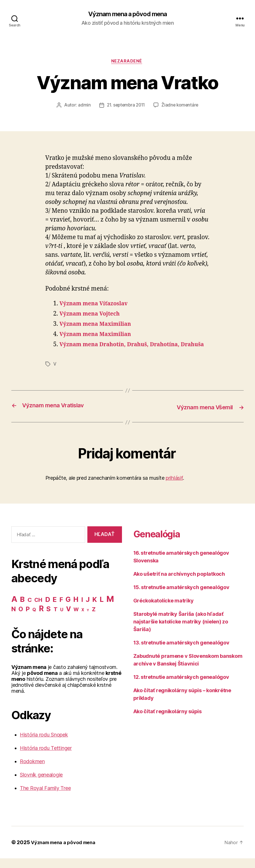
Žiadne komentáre (181, 107)
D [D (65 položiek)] (48, 609)
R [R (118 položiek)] (41, 618)
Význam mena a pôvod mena (127, 14)
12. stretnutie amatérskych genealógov (181, 686)
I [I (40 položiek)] (82, 609)
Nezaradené (128, 62)
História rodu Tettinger (46, 758)
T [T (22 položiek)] (56, 619)
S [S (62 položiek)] (49, 618)
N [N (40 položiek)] (14, 619)
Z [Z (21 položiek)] (94, 619)
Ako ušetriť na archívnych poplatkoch (179, 583)
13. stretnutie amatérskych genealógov (181, 652)
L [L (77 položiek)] (102, 609)
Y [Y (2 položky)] (88, 620)
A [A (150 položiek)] (14, 609)
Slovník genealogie (41, 784)
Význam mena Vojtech (93, 315)
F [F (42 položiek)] (61, 609)
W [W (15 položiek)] (76, 619)
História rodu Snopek (44, 744)
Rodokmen (32, 771)
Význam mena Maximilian (99, 326)
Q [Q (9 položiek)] (34, 619)
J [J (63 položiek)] (88, 609)
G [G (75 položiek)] (68, 609)
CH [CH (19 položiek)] (38, 610)
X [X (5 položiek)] (83, 619)
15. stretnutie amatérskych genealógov (181, 597)
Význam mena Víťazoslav (97, 305)
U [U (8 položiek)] (62, 619)
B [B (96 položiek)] (22, 609)
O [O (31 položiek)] (21, 619)
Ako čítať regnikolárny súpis (167, 721)
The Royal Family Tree (45, 798)
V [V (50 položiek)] (69, 619)
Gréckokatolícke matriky (164, 610)
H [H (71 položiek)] (76, 609)
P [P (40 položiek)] (28, 619)
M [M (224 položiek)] (110, 609)
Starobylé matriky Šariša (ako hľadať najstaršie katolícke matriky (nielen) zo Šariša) (181, 631)
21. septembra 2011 (125, 107)
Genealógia (163, 543)
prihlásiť (174, 488)
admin (82, 107)
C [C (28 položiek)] (30, 609)
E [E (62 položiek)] (55, 609)
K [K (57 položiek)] (95, 609)
